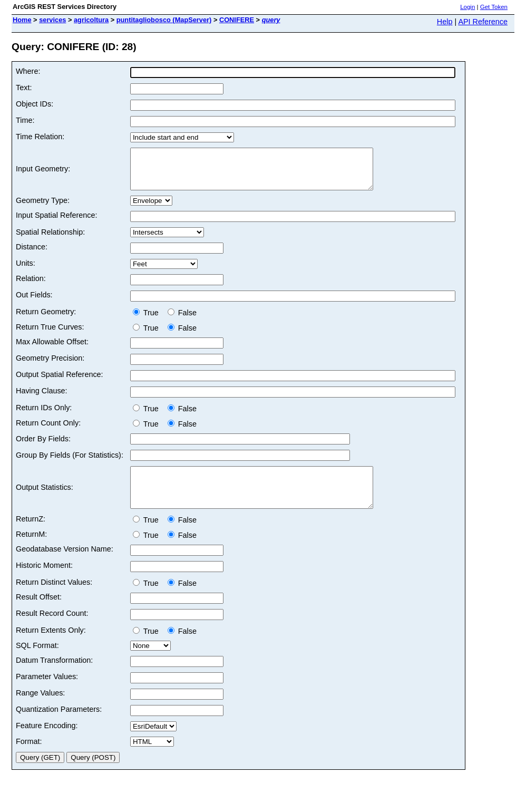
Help (445, 22)
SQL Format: (37, 661)
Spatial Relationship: (50, 240)
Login (467, 7)
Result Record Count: (52, 629)
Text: (24, 88)
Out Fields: (34, 303)
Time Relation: (40, 137)
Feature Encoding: (47, 741)
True (148, 321)
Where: (28, 71)
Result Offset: (39, 613)
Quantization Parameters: (59, 725)
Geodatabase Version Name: (65, 565)
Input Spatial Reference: (56, 223)
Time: (25, 120)
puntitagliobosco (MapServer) (164, 20)
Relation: (31, 286)
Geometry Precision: (50, 366)
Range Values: (40, 709)
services (52, 20)
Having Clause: (42, 399)
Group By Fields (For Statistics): (70, 463)
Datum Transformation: (54, 676)
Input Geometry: (43, 173)
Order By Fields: (43, 447)
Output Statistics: (45, 499)
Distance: (32, 255)
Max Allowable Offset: (52, 350)
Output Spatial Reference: (60, 382)
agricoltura (91, 20)
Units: (26, 271)
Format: (29, 757)
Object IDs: (35, 104)
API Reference (483, 22)
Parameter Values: (47, 692)
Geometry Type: (43, 208)
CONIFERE (237, 20)
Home (22, 20)
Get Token (494, 7)
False (182, 321)
